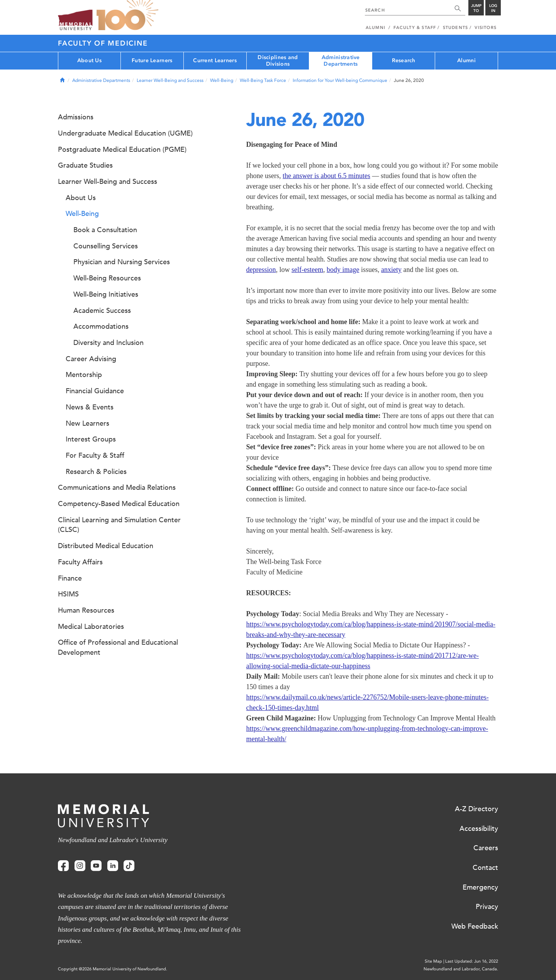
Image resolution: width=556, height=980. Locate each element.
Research (404, 60)
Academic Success (102, 311)
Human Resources (86, 610)
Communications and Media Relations (117, 487)
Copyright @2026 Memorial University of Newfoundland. (113, 969)
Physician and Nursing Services (122, 262)
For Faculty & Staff (95, 455)
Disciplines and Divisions (278, 61)
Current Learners (215, 60)
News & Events (90, 407)
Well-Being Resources (107, 278)
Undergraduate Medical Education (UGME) (125, 133)
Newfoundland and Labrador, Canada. (461, 969)
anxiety (391, 270)
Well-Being (222, 80)
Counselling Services (106, 246)
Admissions (76, 117)
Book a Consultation (105, 230)
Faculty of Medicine (103, 43)
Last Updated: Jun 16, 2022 (472, 961)
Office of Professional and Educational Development (118, 647)
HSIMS (68, 594)
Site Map (433, 961)
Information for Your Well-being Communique (340, 80)
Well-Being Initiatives (106, 294)
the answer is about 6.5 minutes (326, 176)
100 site (127, 15)
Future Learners (152, 60)
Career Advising (91, 359)
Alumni (466, 60)
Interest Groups (91, 439)
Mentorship (84, 375)
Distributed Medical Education (106, 546)
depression (261, 270)
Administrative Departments (341, 61)
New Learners (87, 423)
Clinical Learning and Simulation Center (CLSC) (119, 525)
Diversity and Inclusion (108, 343)
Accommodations (101, 326)
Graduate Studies (85, 165)
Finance (70, 578)
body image (343, 270)
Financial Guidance (95, 391)
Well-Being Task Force (263, 80)
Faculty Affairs (80, 562)
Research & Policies (96, 472)
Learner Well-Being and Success (170, 80)
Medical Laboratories (91, 627)
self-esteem (307, 270)
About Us (89, 60)
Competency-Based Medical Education (119, 504)
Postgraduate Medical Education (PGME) (122, 149)
